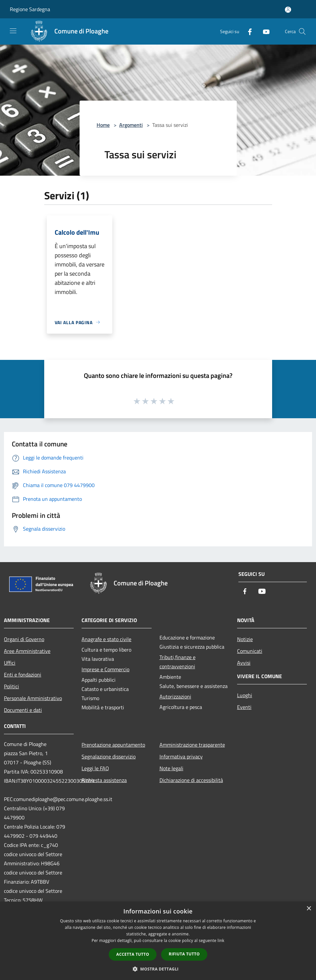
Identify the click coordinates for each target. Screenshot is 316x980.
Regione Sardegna (30, 9)
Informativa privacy (181, 756)
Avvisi (244, 663)
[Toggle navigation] (13, 31)
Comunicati (250, 651)
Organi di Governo (24, 639)
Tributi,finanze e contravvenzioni (177, 662)
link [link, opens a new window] (221, 941)
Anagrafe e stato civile (106, 639)
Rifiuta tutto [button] (184, 954)
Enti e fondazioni (23, 675)
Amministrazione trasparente (192, 745)
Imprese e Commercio (105, 669)
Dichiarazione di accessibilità (191, 780)
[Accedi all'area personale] (288, 10)
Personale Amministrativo (33, 698)
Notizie (245, 639)
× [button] (309, 909)
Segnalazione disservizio (109, 756)
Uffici (10, 663)
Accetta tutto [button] (133, 954)
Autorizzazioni (175, 696)
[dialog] (158, 941)
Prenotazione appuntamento (113, 745)
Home (103, 125)
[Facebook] (247, 31)
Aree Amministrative (27, 651)
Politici (11, 686)
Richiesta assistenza (104, 780)
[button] (158, 969)
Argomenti (131, 125)
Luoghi (245, 695)
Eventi (244, 707)
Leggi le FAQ (95, 768)
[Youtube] (264, 31)
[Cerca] (302, 31)
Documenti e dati (23, 710)
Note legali (171, 768)
